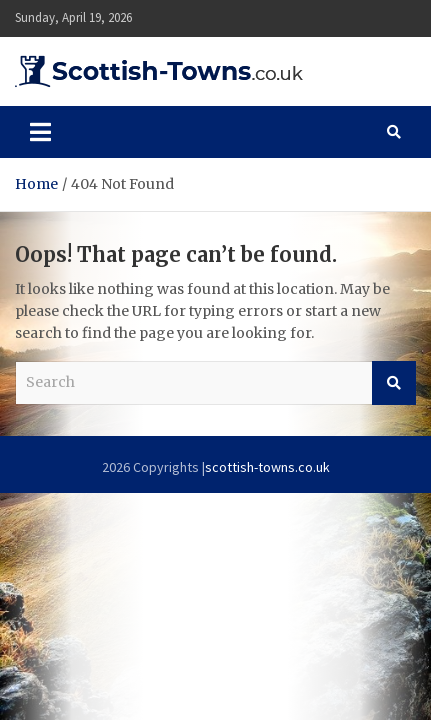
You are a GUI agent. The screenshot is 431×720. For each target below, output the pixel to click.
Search (394, 383)
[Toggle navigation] (40, 132)
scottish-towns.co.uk (267, 467)
